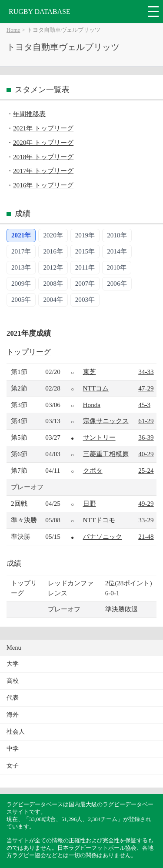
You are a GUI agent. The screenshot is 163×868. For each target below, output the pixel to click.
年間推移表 (29, 114)
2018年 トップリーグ (43, 157)
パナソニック (103, 536)
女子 (13, 766)
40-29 (146, 454)
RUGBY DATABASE (40, 12)
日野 (90, 503)
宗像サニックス (106, 421)
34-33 (146, 372)
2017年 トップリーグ (43, 171)
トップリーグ (29, 352)
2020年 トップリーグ (43, 142)
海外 (13, 715)
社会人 (16, 732)
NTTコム (96, 388)
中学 (13, 749)
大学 (13, 664)
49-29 (146, 503)
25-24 (146, 470)
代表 (13, 698)
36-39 (146, 437)
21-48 (146, 536)
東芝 (90, 372)
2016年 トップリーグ (43, 185)
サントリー (99, 437)
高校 (13, 681)
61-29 (146, 421)
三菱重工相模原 (106, 454)
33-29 (146, 520)
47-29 (146, 388)
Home (13, 30)
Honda (92, 405)
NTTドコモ (99, 520)
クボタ (93, 470)
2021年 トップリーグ (43, 128)
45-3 (144, 405)
